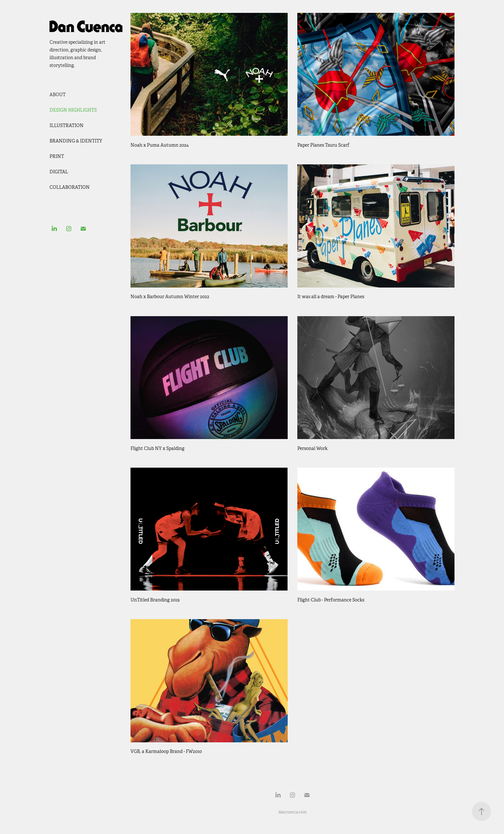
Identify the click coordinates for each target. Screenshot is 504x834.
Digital (59, 172)
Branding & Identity (76, 141)
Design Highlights (73, 110)
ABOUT (58, 95)
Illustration (67, 125)
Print (57, 156)
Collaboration (70, 187)
